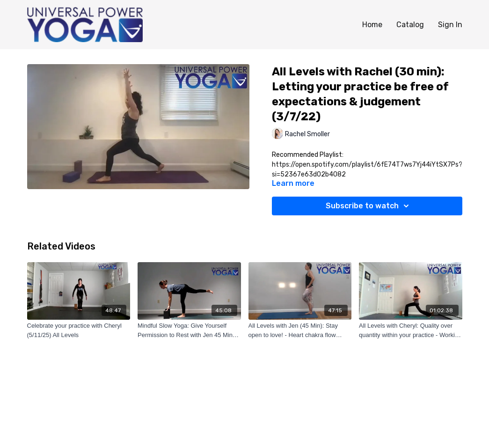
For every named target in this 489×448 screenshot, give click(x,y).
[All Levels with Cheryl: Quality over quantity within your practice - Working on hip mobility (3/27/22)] (411, 330)
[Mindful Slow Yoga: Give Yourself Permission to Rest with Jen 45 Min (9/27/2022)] (189, 330)
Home (372, 25)
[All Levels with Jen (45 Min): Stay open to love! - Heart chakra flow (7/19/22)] (300, 330)
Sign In (450, 25)
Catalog (410, 25)
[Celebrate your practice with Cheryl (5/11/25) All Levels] (79, 330)
